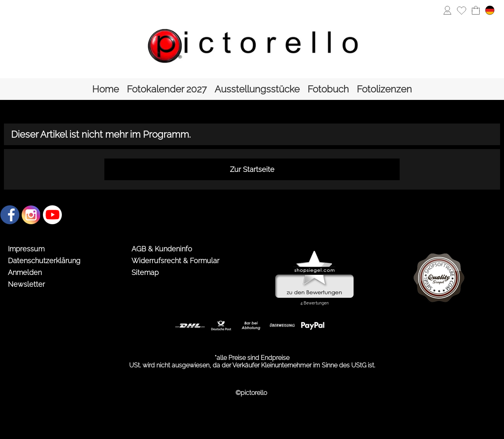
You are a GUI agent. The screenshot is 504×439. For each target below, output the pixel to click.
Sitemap (145, 272)
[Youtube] (52, 215)
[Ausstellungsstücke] (257, 89)
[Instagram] (31, 215)
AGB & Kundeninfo (162, 249)
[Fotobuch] (328, 89)
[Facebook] (10, 215)
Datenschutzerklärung (44, 261)
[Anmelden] (447, 10)
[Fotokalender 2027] (167, 89)
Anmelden (25, 272)
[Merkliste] (461, 10)
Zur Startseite (252, 169)
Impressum (26, 249)
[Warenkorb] (476, 10)
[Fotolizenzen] (384, 89)
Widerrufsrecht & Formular (175, 261)
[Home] (106, 89)
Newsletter (26, 284)
